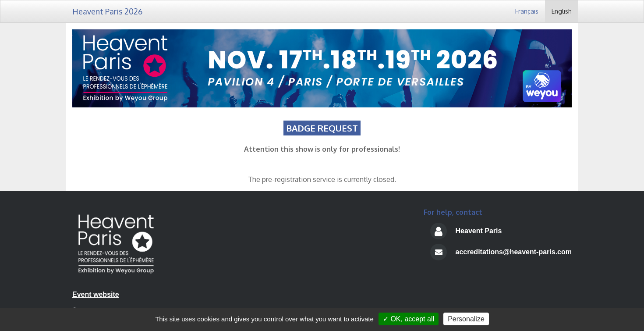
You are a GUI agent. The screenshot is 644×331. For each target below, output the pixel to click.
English (562, 11)
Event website (96, 294)
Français (527, 11)
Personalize (466, 319)
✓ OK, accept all (409, 319)
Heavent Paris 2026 (107, 11)
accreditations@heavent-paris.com (514, 252)
